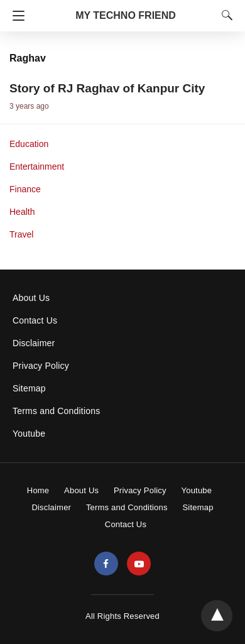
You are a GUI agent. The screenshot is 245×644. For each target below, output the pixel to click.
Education (29, 144)
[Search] (224, 15)
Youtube (29, 434)
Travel (21, 234)
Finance (25, 189)
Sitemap (29, 388)
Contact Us (35, 320)
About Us (31, 298)
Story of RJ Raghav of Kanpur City (107, 88)
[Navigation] (15, 16)
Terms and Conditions (56, 411)
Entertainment (37, 166)
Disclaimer (34, 343)
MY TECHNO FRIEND (126, 15)
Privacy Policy (41, 366)
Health (22, 212)
